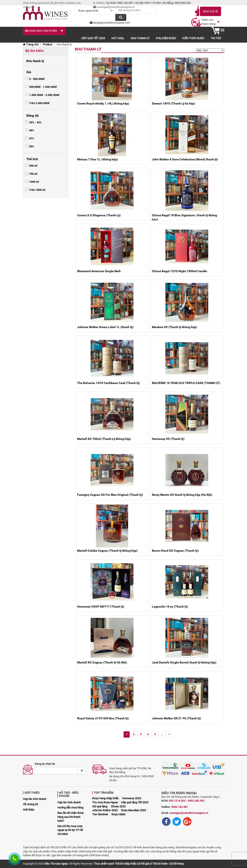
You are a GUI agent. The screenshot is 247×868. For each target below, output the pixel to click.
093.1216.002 (177, 801)
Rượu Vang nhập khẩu (105, 798)
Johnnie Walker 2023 (105, 810)
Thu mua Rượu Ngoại (105, 802)
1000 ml (34, 182)
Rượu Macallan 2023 (133, 810)
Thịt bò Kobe (160, 864)
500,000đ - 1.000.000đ (43, 87)
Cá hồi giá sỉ (144, 864)
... (162, 734)
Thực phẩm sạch (104, 864)
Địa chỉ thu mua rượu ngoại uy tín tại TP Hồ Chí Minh (70, 830)
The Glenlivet (100, 814)
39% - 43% (35, 122)
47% (32, 138)
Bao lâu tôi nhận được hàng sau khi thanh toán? (71, 817)
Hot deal (118, 38)
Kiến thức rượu (193, 38)
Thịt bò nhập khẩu (126, 864)
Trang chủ (31, 44)
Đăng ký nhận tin (45, 764)
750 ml (33, 174)
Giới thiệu (29, 810)
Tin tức (216, 38)
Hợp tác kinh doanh (35, 799)
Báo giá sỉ (210, 11)
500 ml (33, 166)
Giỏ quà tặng (100, 806)
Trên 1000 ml (37, 190)
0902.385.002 (196, 801)
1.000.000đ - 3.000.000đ (44, 95)
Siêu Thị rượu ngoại (56, 864)
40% (32, 130)
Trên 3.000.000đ (39, 103)
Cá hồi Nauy (177, 864)
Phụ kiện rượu (166, 38)
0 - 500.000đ (37, 79)
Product (48, 44)
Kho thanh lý (140, 38)
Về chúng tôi (30, 804)
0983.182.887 (180, 807)
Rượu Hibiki (118, 814)
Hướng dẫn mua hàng (70, 807)
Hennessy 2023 (132, 798)
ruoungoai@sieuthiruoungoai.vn (189, 813)
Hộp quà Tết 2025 (93, 38)
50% (32, 146)
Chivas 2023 (118, 806)
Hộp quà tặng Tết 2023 (135, 802)
